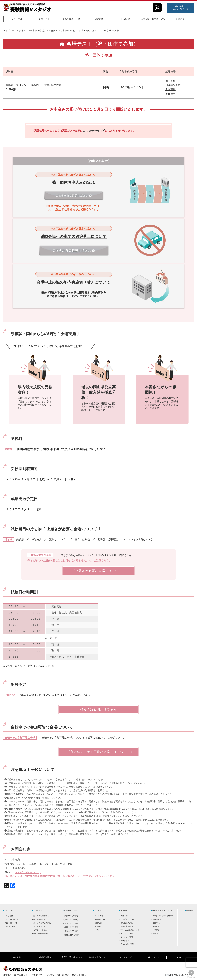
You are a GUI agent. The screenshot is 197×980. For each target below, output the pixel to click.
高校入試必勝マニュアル (153, 19)
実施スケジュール (128, 916)
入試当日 (156, 933)
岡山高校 (170, 81)
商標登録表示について (98, 957)
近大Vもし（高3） (128, 944)
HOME (168, 975)
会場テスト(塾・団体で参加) (54, 30)
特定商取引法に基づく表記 (71, 957)
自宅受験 (126, 19)
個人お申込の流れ (40, 926)
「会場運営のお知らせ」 (177, 823)
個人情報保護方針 (44, 957)
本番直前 (156, 930)
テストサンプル (127, 933)
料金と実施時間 (127, 926)
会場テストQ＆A (40, 930)
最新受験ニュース (71, 19)
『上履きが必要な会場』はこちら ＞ (99, 571)
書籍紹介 (180, 19)
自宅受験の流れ (127, 923)
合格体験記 (125, 941)
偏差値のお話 (10, 926)
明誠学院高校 (173, 85)
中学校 (97, 930)
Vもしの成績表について (130, 930)
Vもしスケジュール (12, 919)
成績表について (11, 923)
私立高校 (98, 926)
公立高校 (98, 923)
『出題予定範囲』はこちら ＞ (98, 709)
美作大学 (170, 94)
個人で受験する (39, 919)
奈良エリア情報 (71, 931)
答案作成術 (157, 919)
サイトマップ (126, 957)
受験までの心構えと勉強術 (163, 916)
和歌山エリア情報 (72, 935)
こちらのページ (94, 131)
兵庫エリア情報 (71, 927)
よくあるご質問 (127, 937)
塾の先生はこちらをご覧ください (180, 8)
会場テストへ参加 (28, 30)
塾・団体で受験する (41, 916)
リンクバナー (180, 957)
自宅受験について (128, 919)
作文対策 (156, 923)
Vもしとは (17, 19)
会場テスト (44, 19)
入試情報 (98, 19)
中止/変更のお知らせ (41, 933)
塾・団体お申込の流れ (42, 923)
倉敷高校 (170, 89)
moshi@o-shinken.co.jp (28, 872)
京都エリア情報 (71, 920)
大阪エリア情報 (71, 916)
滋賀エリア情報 (71, 923)
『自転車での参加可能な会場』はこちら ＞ (98, 752)
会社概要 (17, 957)
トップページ (10, 30)
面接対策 (156, 926)
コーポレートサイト (153, 957)
